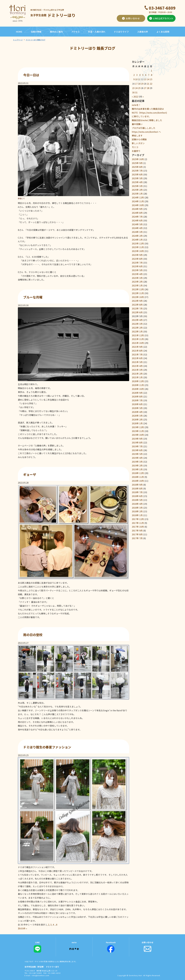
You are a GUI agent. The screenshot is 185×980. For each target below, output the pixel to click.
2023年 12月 (138, 243)
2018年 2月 (137, 511)
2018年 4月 (137, 504)
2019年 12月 (138, 427)
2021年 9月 (137, 347)
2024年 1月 (137, 240)
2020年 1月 (137, 423)
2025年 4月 (137, 182)
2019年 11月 (138, 431)
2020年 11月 (138, 385)
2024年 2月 (137, 236)
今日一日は (31, 75)
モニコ (135, 147)
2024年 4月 (137, 228)
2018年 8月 (137, 488)
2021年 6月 (137, 358)
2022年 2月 (137, 328)
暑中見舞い (137, 124)
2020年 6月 (137, 404)
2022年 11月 (138, 293)
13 (145, 79)
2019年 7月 (137, 446)
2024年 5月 (137, 224)
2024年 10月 (138, 205)
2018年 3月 (137, 508)
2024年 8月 (137, 213)
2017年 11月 (138, 523)
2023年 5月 (137, 270)
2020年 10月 (138, 389)
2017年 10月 (138, 527)
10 (136, 79)
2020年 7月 (137, 400)
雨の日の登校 (33, 635)
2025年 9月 (137, 163)
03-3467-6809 (162, 8)
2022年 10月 (138, 297)
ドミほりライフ (121, 32)
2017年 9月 (137, 530)
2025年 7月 (137, 171)
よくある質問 (163, 32)
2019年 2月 (137, 465)
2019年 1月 (137, 469)
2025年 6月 (137, 174)
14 (148, 79)
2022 (136, 97)
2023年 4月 (137, 274)
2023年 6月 (137, 266)
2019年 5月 (137, 454)
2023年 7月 (137, 263)
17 (136, 84)
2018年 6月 (137, 496)
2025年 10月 (138, 159)
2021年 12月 (138, 335)
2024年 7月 (137, 217)
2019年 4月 (137, 458)
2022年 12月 (138, 289)
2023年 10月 (138, 251)
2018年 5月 (137, 500)
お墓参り (136, 151)
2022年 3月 (137, 324)
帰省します (137, 135)
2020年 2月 (137, 419)
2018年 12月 (138, 473)
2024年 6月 (137, 220)
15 (151, 79)
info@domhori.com (41, 975)
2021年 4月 (137, 366)
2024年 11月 (138, 201)
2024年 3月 (137, 232)
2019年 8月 (137, 442)
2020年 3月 (137, 416)
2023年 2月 (137, 282)
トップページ (18, 40)
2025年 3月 (137, 186)
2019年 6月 (137, 450)
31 (136, 92)
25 (139, 88)
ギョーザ (30, 474)
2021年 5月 (137, 362)
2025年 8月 (137, 167)
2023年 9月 (137, 255)
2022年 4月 (137, 320)
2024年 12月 (138, 197)
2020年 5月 (137, 408)
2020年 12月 (138, 381)
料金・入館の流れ (97, 32)
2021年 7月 (137, 354)
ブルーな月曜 (33, 297)
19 (142, 84)
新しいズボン (138, 143)
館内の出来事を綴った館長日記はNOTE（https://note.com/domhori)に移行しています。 (149, 113)
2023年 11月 (138, 247)
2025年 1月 (137, 194)
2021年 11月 (138, 339)
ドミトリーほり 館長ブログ (36, 40)
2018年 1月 (137, 515)
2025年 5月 (137, 178)
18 (139, 84)
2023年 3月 (137, 278)
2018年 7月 (137, 492)
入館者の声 (143, 32)
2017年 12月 (138, 519)
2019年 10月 (138, 435)
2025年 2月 (137, 190)
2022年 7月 (137, 308)
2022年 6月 (137, 312)
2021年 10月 (138, 343)
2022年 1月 (137, 331)
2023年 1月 (137, 285)
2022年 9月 (137, 301)
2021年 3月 (137, 370)
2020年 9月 (137, 393)
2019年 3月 (137, 462)
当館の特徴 (36, 32)
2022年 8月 (137, 305)
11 (139, 79)
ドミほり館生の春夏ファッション (47, 747)
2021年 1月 (137, 377)
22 (151, 84)
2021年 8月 (137, 351)
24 (136, 88)
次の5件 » (22, 928)
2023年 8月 (137, 259)
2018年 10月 (138, 481)
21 (148, 84)
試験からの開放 (139, 139)
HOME (19, 32)
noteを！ (136, 105)
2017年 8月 (137, 534)
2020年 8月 (137, 396)
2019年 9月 (137, 439)
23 (133, 88)
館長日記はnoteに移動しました (147, 120)
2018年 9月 (137, 485)
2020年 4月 (137, 412)
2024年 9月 (137, 209)
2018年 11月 (138, 477)
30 (133, 92)
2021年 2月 (137, 374)
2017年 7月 (137, 538)
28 (148, 88)
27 (145, 88)
